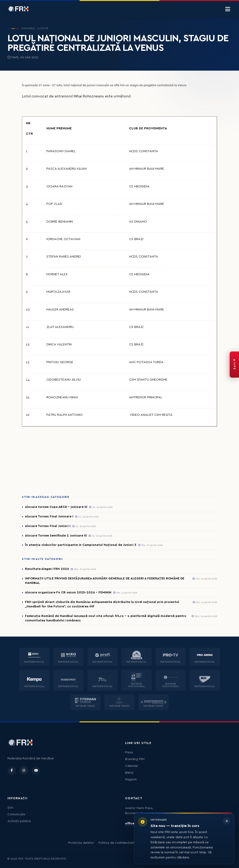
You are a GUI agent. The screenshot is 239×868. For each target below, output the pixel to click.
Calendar (132, 766)
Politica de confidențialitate (119, 843)
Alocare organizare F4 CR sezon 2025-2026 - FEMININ (68, 592)
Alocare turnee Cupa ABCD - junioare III (56, 507)
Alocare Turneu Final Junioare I (49, 517)
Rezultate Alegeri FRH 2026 (47, 569)
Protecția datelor (81, 843)
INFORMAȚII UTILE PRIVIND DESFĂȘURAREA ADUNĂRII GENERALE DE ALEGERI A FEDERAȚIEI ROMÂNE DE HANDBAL (105, 581)
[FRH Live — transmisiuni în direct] (234, 365)
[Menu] (228, 9)
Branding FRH (135, 759)
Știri (10, 808)
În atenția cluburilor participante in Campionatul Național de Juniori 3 (81, 545)
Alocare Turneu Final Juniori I (48, 526)
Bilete (129, 773)
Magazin (131, 779)
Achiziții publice (19, 821)
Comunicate (16, 814)
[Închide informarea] (227, 821)
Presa (129, 752)
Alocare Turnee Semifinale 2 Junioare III (56, 536)
